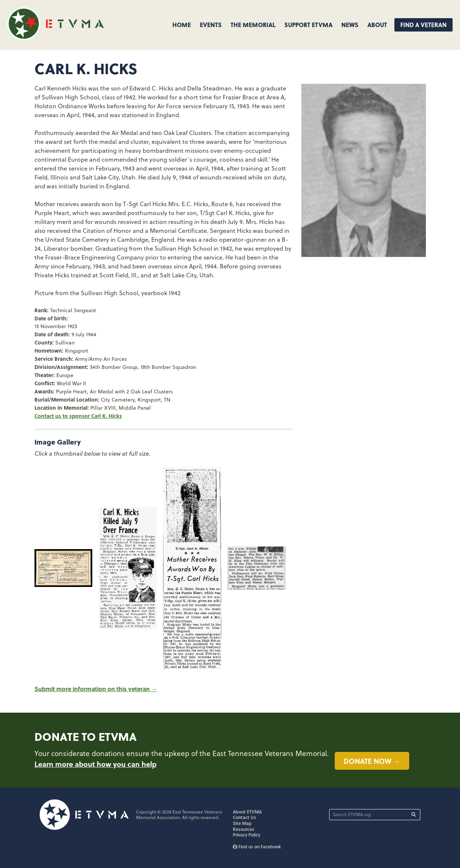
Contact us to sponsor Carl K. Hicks (78, 416)
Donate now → (372, 761)
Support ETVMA (308, 25)
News (350, 25)
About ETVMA (247, 812)
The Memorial (253, 25)
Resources (244, 829)
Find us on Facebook (257, 846)
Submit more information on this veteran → (96, 689)
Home (182, 25)
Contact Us (244, 817)
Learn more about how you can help (95, 764)
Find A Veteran (423, 25)
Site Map (242, 823)
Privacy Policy (246, 835)
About (377, 25)
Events (211, 25)
